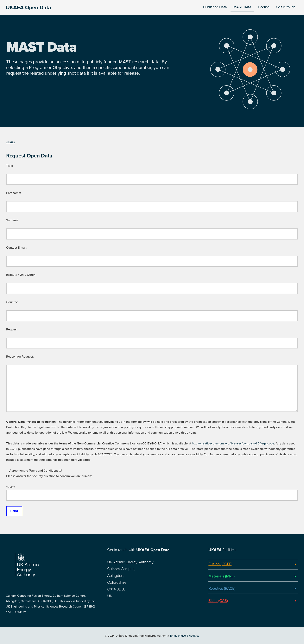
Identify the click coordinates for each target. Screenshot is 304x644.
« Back (11, 142)
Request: (12, 329)
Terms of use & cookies (184, 636)
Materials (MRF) (222, 576)
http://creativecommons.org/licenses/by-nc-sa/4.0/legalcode (233, 443)
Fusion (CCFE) (220, 564)
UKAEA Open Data (28, 8)
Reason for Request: (20, 357)
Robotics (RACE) (222, 589)
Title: (10, 166)
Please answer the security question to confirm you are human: (49, 476)
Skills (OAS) (218, 601)
